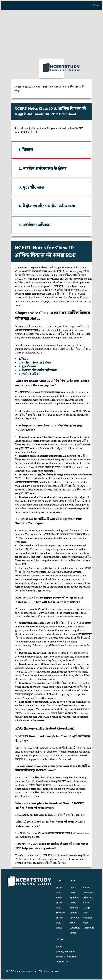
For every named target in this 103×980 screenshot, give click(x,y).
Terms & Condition (66, 957)
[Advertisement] (51, 34)
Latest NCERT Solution (61, 908)
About (59, 947)
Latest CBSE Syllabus (74, 893)
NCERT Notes (37, 87)
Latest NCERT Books (60, 893)
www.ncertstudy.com (26, 971)
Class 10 (57, 87)
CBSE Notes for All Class (88, 893)
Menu (96, 5)
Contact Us (62, 962)
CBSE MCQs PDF (87, 908)
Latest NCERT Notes (60, 923)
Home (18, 87)
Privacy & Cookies (66, 952)
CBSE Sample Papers (74, 908)
